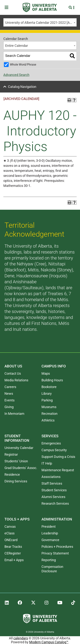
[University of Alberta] (40, 7)
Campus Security (54, 450)
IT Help (47, 463)
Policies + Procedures (57, 547)
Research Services (55, 503)
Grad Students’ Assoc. (21, 468)
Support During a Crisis (58, 457)
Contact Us (13, 373)
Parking (47, 400)
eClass (9, 533)
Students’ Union (16, 461)
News (9, 394)
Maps (46, 373)
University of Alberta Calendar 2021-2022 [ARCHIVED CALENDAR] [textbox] (41, 23)
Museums (49, 407)
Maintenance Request (58, 470)
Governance (50, 540)
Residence (12, 475)
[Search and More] (71, 8)
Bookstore (49, 387)
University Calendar (19, 448)
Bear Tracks (13, 547)
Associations (51, 477)
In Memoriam (14, 414)
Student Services (54, 490)
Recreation (49, 414)
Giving (9, 407)
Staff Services (52, 483)
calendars (21, 638)
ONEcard (11, 540)
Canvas (10, 527)
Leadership (50, 533)
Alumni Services (53, 497)
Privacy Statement (55, 553)
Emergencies (51, 443)
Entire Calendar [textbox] (17, 46)
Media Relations (16, 380)
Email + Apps (14, 560)
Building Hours (52, 380)
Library (47, 394)
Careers (10, 387)
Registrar (11, 454)
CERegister (13, 553)
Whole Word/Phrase (23, 65)
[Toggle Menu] (8, 8)
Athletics (48, 420)
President (49, 527)
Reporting (49, 560)
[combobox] (40, 22)
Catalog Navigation (22, 87)
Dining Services (16, 481)
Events (9, 400)
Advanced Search (16, 75)
